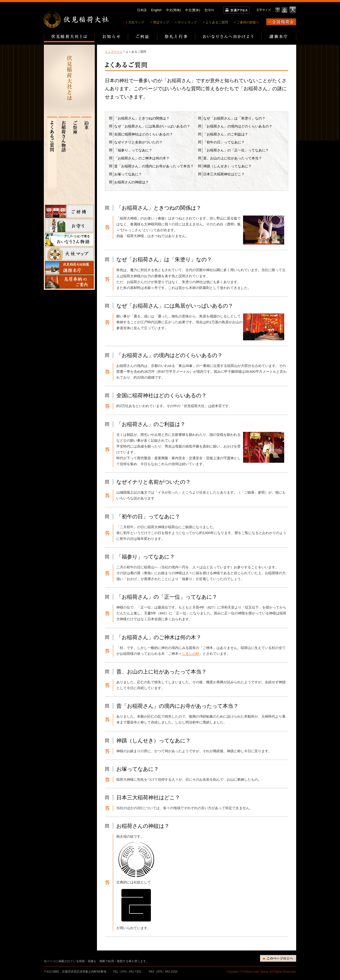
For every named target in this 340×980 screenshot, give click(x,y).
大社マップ (136, 22)
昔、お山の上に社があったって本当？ (233, 158)
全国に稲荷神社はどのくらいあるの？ (144, 134)
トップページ (114, 52)
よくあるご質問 (217, 22)
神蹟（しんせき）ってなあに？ (227, 166)
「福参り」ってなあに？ (133, 150)
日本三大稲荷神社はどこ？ (224, 174)
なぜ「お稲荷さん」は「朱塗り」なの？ (234, 118)
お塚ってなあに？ (128, 174)
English (156, 10)
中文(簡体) (173, 10)
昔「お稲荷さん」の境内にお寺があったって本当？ (154, 166)
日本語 (142, 10)
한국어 (209, 10)
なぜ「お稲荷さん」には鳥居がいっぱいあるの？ (152, 126)
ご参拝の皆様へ (248, 22)
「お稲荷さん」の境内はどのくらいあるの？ (238, 126)
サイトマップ (187, 22)
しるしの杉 (191, 654)
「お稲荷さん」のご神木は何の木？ (142, 158)
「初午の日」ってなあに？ (224, 142)
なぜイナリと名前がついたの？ (138, 142)
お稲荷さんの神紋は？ (131, 182)
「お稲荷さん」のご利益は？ (226, 134)
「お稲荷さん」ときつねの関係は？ (142, 118)
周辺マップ (161, 22)
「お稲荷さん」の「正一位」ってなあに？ (236, 150)
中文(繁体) (193, 10)
